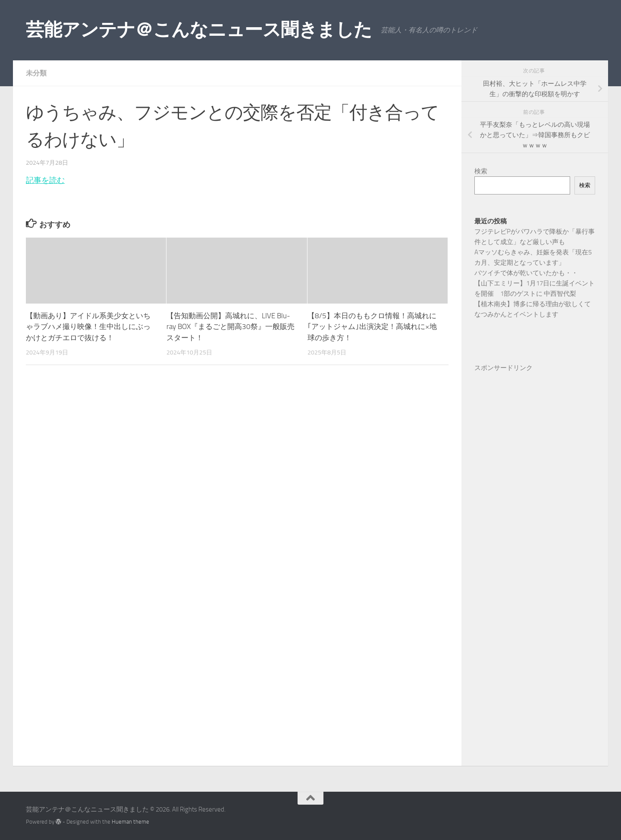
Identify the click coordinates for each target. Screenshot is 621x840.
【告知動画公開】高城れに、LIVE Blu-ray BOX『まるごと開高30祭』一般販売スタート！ (231, 327)
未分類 (36, 73)
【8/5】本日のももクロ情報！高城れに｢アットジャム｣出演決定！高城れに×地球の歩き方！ (372, 327)
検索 (481, 171)
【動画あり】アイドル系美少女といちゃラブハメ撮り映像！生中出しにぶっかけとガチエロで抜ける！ (88, 327)
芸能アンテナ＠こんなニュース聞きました (199, 30)
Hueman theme (130, 822)
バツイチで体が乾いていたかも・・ (526, 273)
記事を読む (45, 180)
